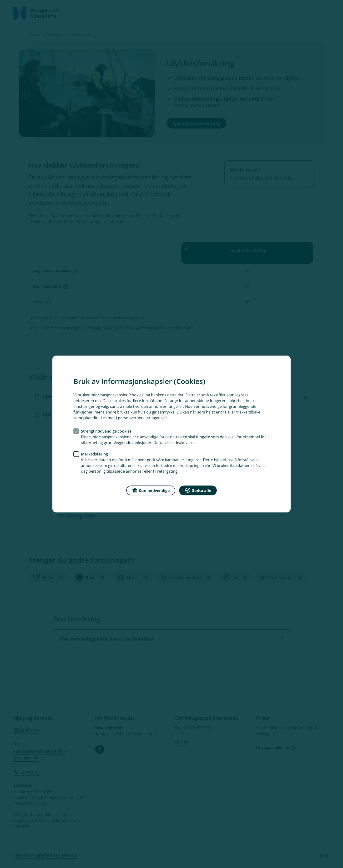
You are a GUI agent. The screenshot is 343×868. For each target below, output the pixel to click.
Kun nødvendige (151, 490)
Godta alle (198, 490)
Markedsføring (94, 454)
